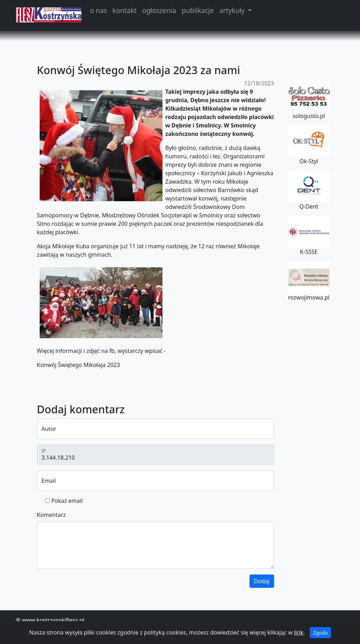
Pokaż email (67, 501)
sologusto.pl (309, 100)
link (299, 632)
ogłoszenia (159, 10)
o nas (98, 10)
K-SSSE (309, 236)
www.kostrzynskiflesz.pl (53, 620)
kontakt (125, 10)
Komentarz (51, 515)
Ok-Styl (309, 145)
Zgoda (320, 633)
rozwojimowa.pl (309, 281)
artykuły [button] (233, 10)
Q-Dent (309, 191)
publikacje (198, 10)
